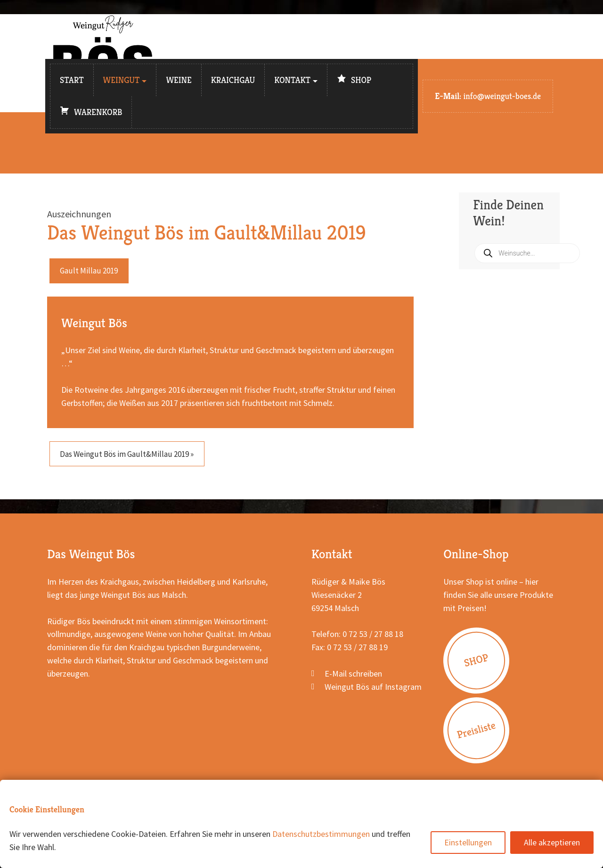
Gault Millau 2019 (91, 271)
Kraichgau (233, 80)
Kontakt (292, 80)
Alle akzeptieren (552, 842)
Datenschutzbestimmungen (321, 834)
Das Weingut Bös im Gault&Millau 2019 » (132, 456)
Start (72, 80)
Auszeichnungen (79, 214)
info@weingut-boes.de (502, 96)
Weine (179, 80)
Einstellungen (468, 842)
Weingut (122, 80)
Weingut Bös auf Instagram (373, 690)
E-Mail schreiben (353, 676)
